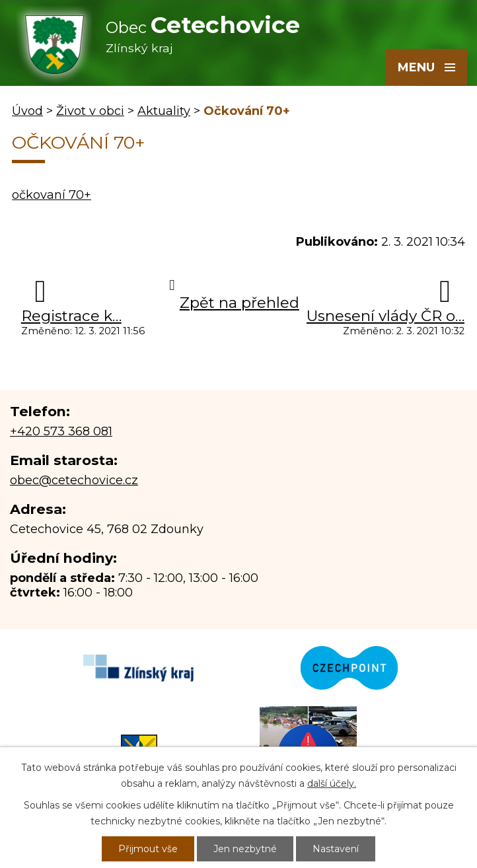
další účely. (332, 783)
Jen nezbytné (245, 849)
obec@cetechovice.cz (74, 480)
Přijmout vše (148, 849)
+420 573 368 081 (61, 431)
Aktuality (164, 111)
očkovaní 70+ (52, 195)
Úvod (27, 111)
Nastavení (336, 849)
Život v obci (90, 111)
